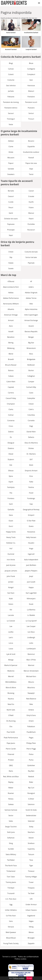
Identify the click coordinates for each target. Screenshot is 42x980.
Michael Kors (31, 676)
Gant (11, 504)
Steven (31, 838)
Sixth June (11, 832)
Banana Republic (31, 332)
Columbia (31, 415)
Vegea (31, 921)
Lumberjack (31, 649)
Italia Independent (31, 560)
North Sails (11, 710)
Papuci (11, 163)
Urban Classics (31, 910)
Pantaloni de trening (11, 102)
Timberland (11, 871)
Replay (11, 782)
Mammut (31, 654)
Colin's (31, 409)
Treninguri (11, 119)
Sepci (11, 235)
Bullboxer (31, 365)
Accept (29, 978)
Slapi (31, 169)
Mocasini (11, 158)
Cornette (31, 421)
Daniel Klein (31, 432)
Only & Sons (31, 715)
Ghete (11, 152)
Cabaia (11, 376)
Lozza (11, 649)
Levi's (11, 637)
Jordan (11, 582)
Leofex (11, 632)
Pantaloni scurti (31, 102)
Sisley (31, 827)
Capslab (11, 387)
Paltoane (11, 97)
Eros (31, 476)
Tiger (31, 866)
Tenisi (31, 174)
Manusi (31, 213)
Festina (31, 487)
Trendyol (11, 888)
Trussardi (11, 893)
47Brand (11, 281)
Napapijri (31, 693)
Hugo (31, 548)
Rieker (11, 788)
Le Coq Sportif (31, 621)
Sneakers (11, 174)
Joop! (31, 576)
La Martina (31, 610)
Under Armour (31, 904)
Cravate (31, 196)
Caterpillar (31, 398)
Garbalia (11, 510)
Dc (11, 437)
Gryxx (11, 521)
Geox (11, 515)
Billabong (11, 348)
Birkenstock (31, 348)
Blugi (11, 63)
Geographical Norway (31, 510)
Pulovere (31, 108)
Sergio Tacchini (11, 827)
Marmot (31, 665)
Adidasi (11, 141)
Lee (11, 626)
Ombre (31, 710)
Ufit (31, 899)
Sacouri (11, 113)
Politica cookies (20, 959)
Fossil (31, 493)
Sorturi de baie (31, 257)
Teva (31, 860)
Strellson (31, 843)
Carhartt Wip (31, 387)
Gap (31, 504)
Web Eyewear (11, 932)
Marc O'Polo (31, 660)
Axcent (31, 326)
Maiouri (31, 91)
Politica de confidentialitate (28, 957)
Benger (31, 337)
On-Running (11, 721)
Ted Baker (11, 860)
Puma (31, 760)
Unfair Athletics (11, 910)
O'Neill (11, 715)
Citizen (31, 404)
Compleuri (31, 74)
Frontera (11, 498)
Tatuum (31, 854)
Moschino (31, 688)
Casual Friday (11, 398)
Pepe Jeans (11, 743)
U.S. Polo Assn (11, 899)
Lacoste (11, 615)
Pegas (31, 738)
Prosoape (11, 230)
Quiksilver (31, 765)
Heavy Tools (11, 537)
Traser (31, 882)
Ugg (11, 904)
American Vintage (11, 315)
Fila (11, 493)
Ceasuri (11, 196)
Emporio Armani (31, 471)
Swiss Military (11, 854)
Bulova (11, 370)
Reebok (31, 777)
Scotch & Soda (31, 810)
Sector (11, 815)
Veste (11, 124)
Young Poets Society (11, 943)
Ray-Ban (31, 771)
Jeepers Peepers (31, 571)
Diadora (11, 448)
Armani (11, 320)
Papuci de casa (31, 163)
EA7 (31, 459)
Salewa (11, 804)
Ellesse (11, 471)
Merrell (11, 676)
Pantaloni (31, 97)
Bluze (31, 63)
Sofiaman (11, 838)
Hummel (11, 554)
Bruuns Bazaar (11, 365)
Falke (31, 482)
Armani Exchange (31, 320)
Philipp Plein (31, 743)
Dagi (31, 426)
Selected (31, 821)
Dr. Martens (31, 454)
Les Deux (31, 632)
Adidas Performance (11, 298)
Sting (11, 843)
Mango (11, 660)
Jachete (11, 91)
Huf (11, 548)
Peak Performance (11, 738)
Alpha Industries (31, 309)
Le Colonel (11, 621)
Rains (11, 771)
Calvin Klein (11, 382)
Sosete (11, 268)
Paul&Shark (31, 732)
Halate (11, 263)
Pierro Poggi (31, 749)
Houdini (31, 543)
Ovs (11, 726)
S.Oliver (31, 799)
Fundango (31, 498)
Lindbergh (31, 637)
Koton (11, 604)
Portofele (31, 224)
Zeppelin (31, 943)
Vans (11, 921)
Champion (11, 404)
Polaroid (11, 754)
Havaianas (31, 532)
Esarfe (31, 202)
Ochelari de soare (11, 219)
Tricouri (31, 119)
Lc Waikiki (31, 615)
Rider (31, 782)
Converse (11, 421)
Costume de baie (31, 252)
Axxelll (11, 332)
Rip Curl (31, 788)
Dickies (31, 448)
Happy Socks (11, 532)
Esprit (11, 482)
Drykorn (11, 459)
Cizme (11, 146)
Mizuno (31, 682)
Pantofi (31, 158)
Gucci (11, 526)
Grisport (31, 515)
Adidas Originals (31, 293)
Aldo (31, 304)
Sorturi (31, 113)
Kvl (11, 610)
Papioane (11, 224)
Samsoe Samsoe (11, 810)
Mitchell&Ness (11, 682)
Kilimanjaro (31, 599)
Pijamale (31, 263)
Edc (11, 465)
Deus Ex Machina (31, 443)
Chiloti (11, 252)
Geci (31, 80)
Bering (11, 343)
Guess (31, 526)
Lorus (11, 643)
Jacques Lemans (11, 571)
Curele (11, 202)
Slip (11, 257)
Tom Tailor (11, 877)
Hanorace (31, 86)
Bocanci (31, 141)
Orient (31, 721)
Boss (31, 354)
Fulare (31, 207)
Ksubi (31, 604)
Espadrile (31, 146)
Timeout (31, 871)
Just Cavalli (31, 582)
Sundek (11, 849)
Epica (11, 476)
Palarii (31, 219)
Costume (11, 80)
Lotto (31, 643)
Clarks (11, 409)
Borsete (11, 191)
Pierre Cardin (11, 749)
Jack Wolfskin (31, 565)
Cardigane (31, 69)
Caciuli (31, 191)
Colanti (11, 74)
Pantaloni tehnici (11, 108)
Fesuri (11, 207)
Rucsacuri (31, 230)
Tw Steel (31, 893)
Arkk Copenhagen (31, 315)
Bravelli (11, 359)
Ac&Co (31, 287)
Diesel (11, 454)
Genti (11, 213)
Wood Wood (11, 938)
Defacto (31, 437)
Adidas (11, 293)
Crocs (11, 426)
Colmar (11, 415)
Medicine (11, 671)
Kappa (31, 587)
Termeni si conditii (9, 957)
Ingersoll (31, 554)
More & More (11, 688)
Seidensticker (31, 815)
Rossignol (31, 793)
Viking (31, 927)
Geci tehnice (11, 86)
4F (31, 281)
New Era (11, 704)
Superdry (31, 849)
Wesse (31, 932)
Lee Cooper (31, 626)
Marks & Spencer (11, 665)
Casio (31, 393)
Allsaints (11, 309)
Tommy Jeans (11, 882)
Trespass (31, 888)
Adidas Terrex (31, 298)
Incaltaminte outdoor (31, 152)
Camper (31, 382)
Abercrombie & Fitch (11, 287)
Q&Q (11, 765)
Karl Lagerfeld (31, 593)
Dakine (11, 432)
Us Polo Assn (11, 916)
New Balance (31, 699)
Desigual (11, 443)
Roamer (11, 793)
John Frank (11, 576)
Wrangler (31, 938)
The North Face (11, 866)
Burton (31, 370)
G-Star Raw (31, 521)
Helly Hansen (31, 537)
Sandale (11, 169)
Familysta (11, 487)
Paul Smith (11, 732)
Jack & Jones (11, 565)
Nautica (11, 699)
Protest (11, 760)
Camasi (11, 69)
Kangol (11, 587)
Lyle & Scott (11, 654)
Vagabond (31, 916)
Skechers (31, 832)
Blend (11, 354)
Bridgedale (31, 359)
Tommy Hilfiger (31, 877)
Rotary (11, 799)
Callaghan (31, 376)
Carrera (11, 393)
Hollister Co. (11, 543)
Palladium (31, 726)
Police (31, 754)
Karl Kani (11, 593)
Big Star (31, 343)
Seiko (11, 821)
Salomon (31, 804)
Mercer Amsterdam (31, 671)
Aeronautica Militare (11, 304)
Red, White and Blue (11, 777)
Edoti (31, 465)
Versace (11, 927)
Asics (11, 326)
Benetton (11, 337)
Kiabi (11, 599)
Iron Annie (11, 560)
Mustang (11, 693)
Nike (31, 704)
